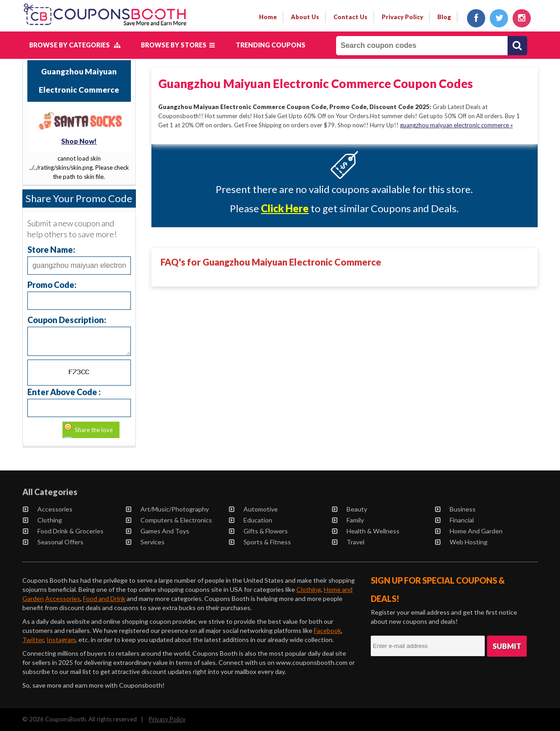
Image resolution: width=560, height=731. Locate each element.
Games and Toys (158, 531)
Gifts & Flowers (258, 531)
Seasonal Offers (53, 542)
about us (305, 17)
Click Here (285, 208)
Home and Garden (469, 531)
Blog (444, 17)
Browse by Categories (75, 45)
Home (268, 17)
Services (145, 542)
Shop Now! (79, 141)
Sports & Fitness (260, 542)
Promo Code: (52, 285)
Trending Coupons (271, 45)
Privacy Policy (167, 719)
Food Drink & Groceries (63, 531)
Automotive (253, 509)
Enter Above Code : (64, 392)
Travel (348, 542)
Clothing (42, 520)
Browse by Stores (178, 45)
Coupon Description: (67, 320)
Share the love (94, 430)
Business (455, 509)
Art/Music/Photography (167, 509)
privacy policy (402, 17)
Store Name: (51, 249)
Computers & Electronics (169, 520)
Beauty (350, 509)
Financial (454, 520)
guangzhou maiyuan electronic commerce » (456, 125)
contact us (350, 17)
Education (251, 520)
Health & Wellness (366, 531)
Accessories (48, 509)
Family (348, 520)
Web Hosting (461, 542)
